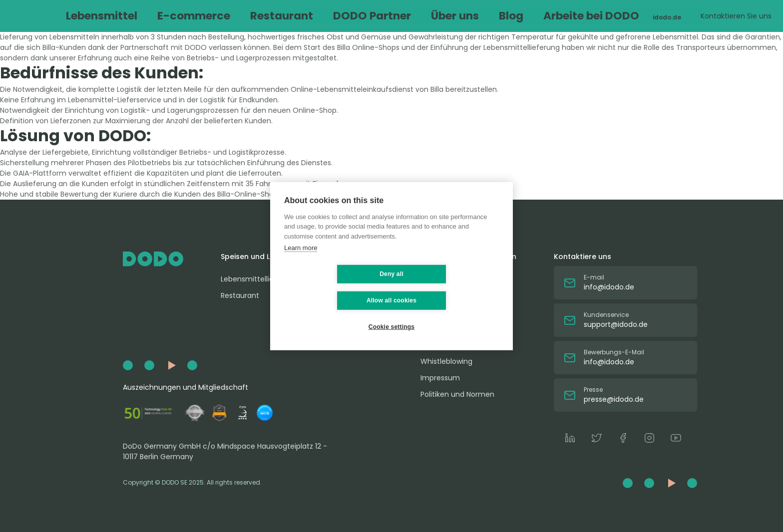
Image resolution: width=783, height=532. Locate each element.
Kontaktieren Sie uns (687, 16)
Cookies (434, 345)
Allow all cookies (451, 287)
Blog (432, 16)
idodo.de (607, 16)
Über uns (388, 16)
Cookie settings (391, 313)
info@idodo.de (609, 287)
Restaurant (263, 16)
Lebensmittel (135, 16)
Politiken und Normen (457, 394)
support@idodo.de (616, 324)
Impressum (440, 378)
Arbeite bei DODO (489, 16)
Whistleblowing (446, 361)
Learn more (301, 261)
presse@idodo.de (614, 399)
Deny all (332, 287)
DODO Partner (328, 16)
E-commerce (200, 16)
